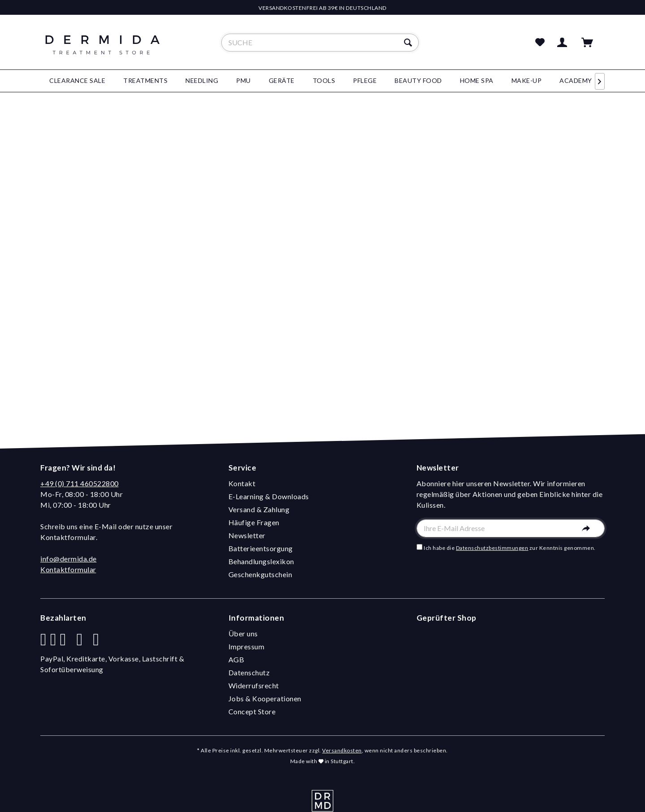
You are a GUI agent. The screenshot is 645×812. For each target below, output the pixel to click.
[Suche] (320, 43)
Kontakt (242, 483)
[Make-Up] (527, 81)
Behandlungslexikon (261, 561)
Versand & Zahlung (259, 509)
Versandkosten (342, 750)
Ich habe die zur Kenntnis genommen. (510, 548)
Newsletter (247, 535)
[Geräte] (282, 81)
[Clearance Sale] (77, 81)
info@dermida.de (69, 559)
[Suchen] (409, 43)
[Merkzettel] (540, 43)
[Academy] (576, 81)
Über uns (243, 633)
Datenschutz (249, 672)
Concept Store (252, 711)
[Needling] (202, 81)
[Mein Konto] (564, 43)
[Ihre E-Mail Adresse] (511, 528)
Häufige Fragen (254, 522)
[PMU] (243, 81)
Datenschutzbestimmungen (492, 548)
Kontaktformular (68, 569)
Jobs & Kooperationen (265, 698)
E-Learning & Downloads (269, 496)
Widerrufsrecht (254, 685)
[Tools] (324, 81)
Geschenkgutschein (260, 574)
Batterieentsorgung (261, 548)
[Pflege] (365, 81)
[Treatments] (145, 81)
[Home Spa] (477, 81)
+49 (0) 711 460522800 (80, 483)
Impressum (247, 646)
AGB (236, 659)
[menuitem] (320, 43)
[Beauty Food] (418, 81)
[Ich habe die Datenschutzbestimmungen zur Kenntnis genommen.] (419, 547)
